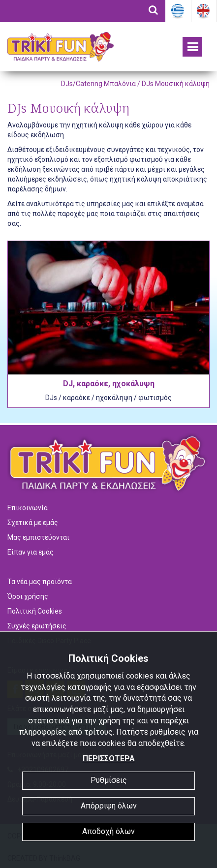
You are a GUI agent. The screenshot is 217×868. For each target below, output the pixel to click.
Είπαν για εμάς (31, 552)
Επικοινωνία (28, 508)
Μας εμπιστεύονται (38, 537)
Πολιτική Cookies (35, 611)
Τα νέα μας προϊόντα (40, 582)
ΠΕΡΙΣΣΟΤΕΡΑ (109, 759)
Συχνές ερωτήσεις (37, 626)
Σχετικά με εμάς (33, 523)
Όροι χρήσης (28, 596)
